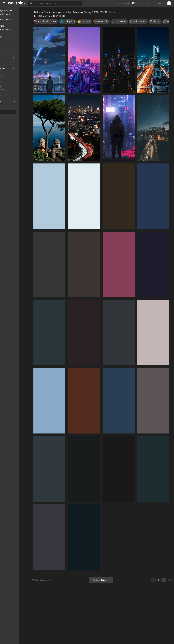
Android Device (12, 68)
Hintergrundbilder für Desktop (15, 21)
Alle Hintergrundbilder (15, 10)
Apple (7, 63)
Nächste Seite (104, 580)
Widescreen (10, 101)
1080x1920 (11, 87)
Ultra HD (8, 58)
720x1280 (11, 93)
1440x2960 (20, 74)
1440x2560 (11, 81)
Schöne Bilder (11, 26)
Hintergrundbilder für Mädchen (15, 31)
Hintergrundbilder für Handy (15, 16)
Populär (10, 47)
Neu (8, 42)
